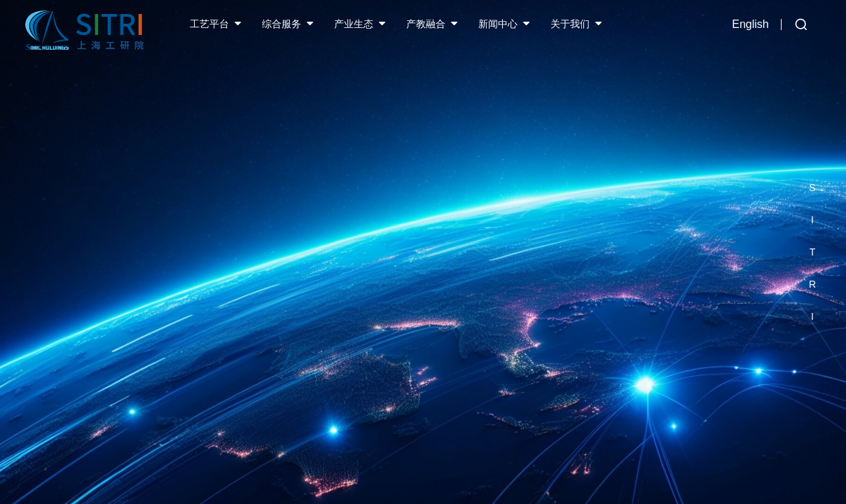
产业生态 (354, 24)
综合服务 (282, 24)
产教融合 (426, 24)
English (750, 24)
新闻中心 (498, 24)
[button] (812, 155)
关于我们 (570, 24)
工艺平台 (209, 24)
